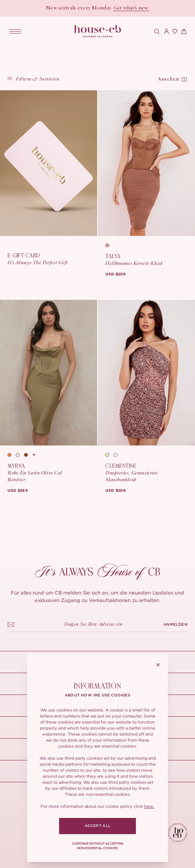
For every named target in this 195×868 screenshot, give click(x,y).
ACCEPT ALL (98, 826)
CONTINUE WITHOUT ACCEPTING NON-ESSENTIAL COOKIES (98, 846)
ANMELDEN (175, 625)
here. (149, 806)
